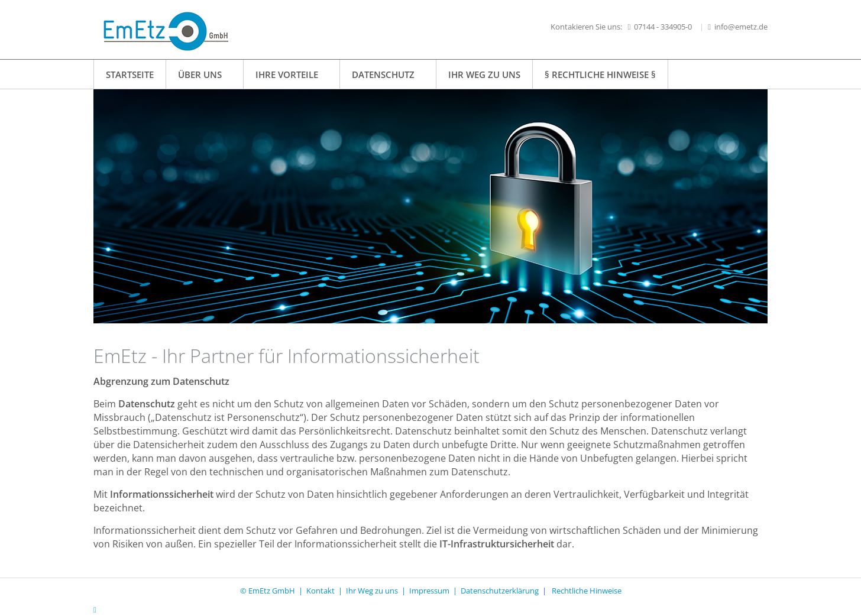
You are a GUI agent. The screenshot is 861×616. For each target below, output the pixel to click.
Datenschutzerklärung (500, 591)
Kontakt (321, 591)
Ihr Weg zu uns (372, 591)
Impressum (431, 591)
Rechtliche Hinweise (587, 591)
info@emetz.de (741, 27)
